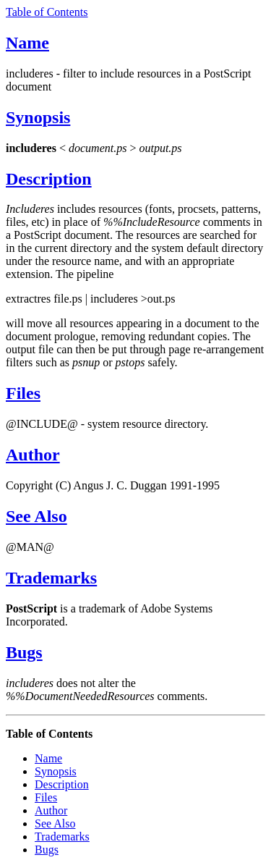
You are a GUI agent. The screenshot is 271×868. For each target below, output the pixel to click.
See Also (36, 516)
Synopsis (38, 117)
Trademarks (51, 578)
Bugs (24, 652)
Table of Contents (47, 12)
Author (33, 455)
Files (23, 393)
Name (27, 43)
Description (49, 179)
